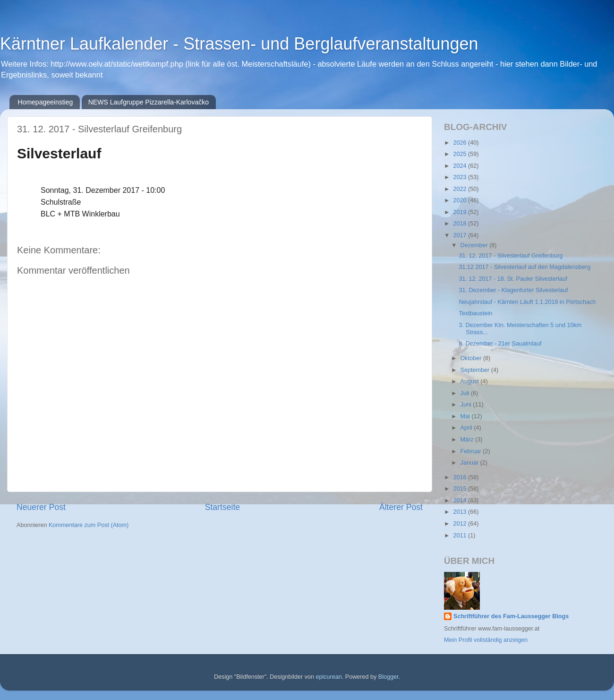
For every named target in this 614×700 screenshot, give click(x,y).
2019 (460, 212)
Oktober (472, 358)
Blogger (388, 677)
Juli (466, 393)
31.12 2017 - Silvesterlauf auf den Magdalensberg (524, 267)
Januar (470, 463)
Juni (467, 405)
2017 (460, 235)
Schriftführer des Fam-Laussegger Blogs (511, 616)
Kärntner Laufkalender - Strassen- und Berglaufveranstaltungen (239, 44)
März (468, 440)
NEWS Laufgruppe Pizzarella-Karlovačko (149, 102)
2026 (460, 143)
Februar (472, 451)
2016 (460, 477)
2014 (460, 501)
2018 (460, 224)
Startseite (222, 507)
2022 (460, 189)
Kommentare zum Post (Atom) (89, 525)
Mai (466, 416)
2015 (460, 489)
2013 (460, 512)
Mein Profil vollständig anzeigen (486, 640)
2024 (460, 166)
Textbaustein (475, 313)
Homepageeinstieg (46, 102)
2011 (460, 536)
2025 (460, 154)
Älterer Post (401, 507)
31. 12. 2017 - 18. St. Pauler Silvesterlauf (513, 279)
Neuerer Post (41, 507)
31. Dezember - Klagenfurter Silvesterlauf (513, 290)
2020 (460, 200)
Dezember (475, 245)
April (467, 428)
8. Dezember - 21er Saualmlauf (500, 344)
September (476, 370)
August (471, 381)
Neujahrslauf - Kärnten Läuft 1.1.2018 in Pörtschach (527, 302)
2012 (460, 524)
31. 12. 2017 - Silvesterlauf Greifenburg (511, 256)
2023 (460, 177)
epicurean (328, 677)
